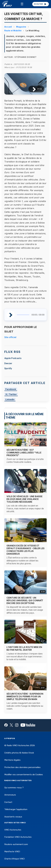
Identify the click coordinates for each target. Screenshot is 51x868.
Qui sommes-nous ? (14, 788)
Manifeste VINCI (12, 852)
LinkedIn (10, 400)
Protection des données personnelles (22, 767)
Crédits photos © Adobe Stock (19, 753)
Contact (8, 802)
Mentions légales (12, 760)
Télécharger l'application (16, 809)
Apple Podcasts (13, 358)
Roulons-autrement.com (16, 844)
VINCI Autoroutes (13, 830)
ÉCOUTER (40, 4)
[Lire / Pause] (32, 89)
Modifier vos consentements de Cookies (24, 775)
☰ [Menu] (22, 4)
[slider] (23, 315)
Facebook (11, 389)
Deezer (8, 363)
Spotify (8, 368)
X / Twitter (11, 394)
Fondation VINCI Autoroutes (18, 837)
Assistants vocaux (13, 817)
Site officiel (10, 337)
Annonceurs (10, 795)
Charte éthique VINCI (14, 859)
